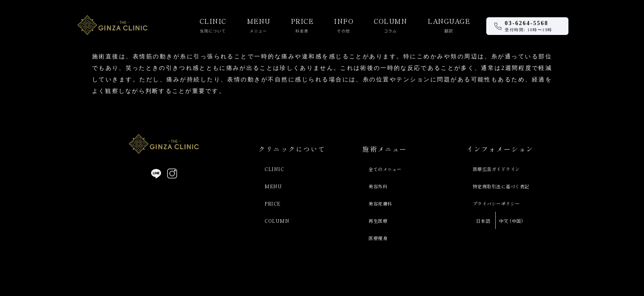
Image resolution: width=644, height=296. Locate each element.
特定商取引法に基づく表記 (501, 186)
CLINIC (274, 169)
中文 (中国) (511, 221)
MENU (273, 186)
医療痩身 (378, 238)
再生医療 (378, 221)
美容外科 (378, 186)
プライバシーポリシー (496, 203)
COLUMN (277, 221)
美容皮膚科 (380, 203)
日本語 (483, 221)
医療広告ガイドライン (496, 169)
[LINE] (156, 173)
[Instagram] (172, 173)
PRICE (273, 203)
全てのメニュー (385, 169)
